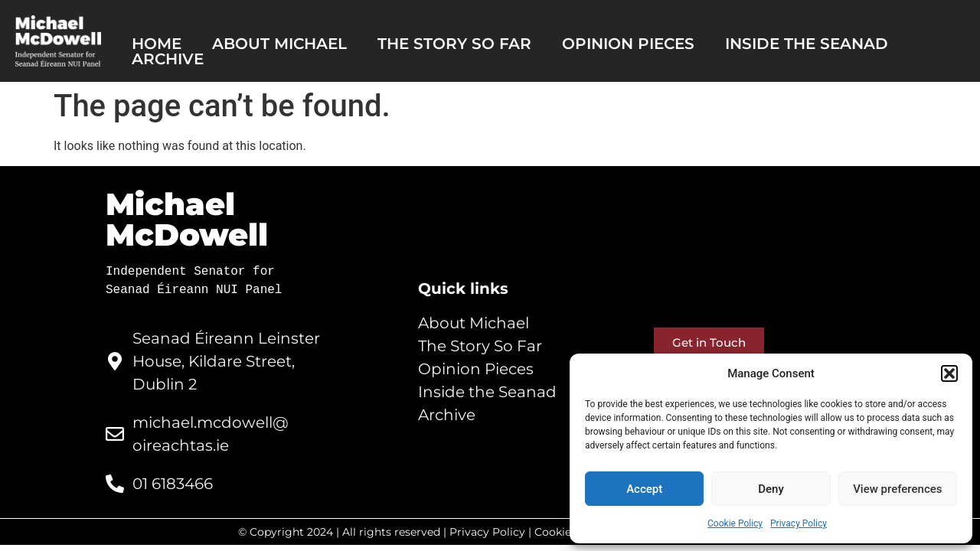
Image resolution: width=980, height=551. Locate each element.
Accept (644, 489)
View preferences (897, 489)
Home (157, 44)
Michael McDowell (187, 219)
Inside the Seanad (807, 44)
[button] (949, 373)
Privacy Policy (799, 523)
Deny (771, 489)
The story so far (454, 44)
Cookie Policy (735, 523)
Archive (168, 59)
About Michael (279, 44)
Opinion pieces (628, 44)
